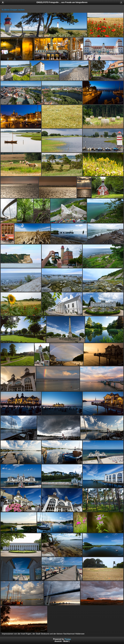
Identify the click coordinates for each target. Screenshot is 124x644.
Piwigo (68, 639)
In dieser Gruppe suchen (13, 10)
